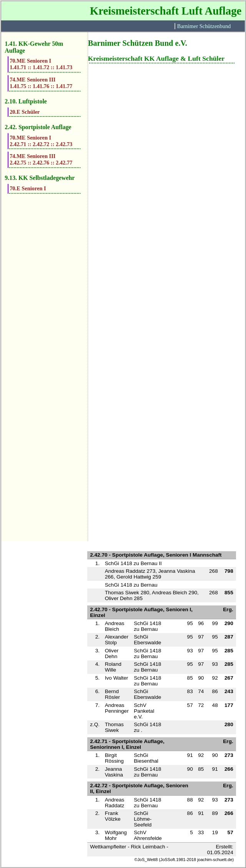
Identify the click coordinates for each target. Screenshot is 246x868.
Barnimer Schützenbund (204, 26)
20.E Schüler (25, 112)
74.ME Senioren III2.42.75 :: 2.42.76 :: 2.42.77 (41, 159)
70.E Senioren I (28, 188)
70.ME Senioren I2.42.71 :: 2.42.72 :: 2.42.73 (41, 141)
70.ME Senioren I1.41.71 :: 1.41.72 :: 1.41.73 (41, 64)
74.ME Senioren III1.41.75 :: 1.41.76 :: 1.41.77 (41, 83)
